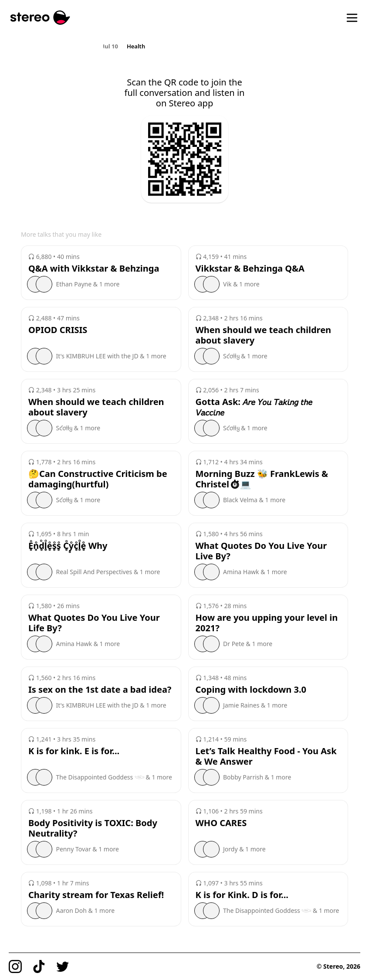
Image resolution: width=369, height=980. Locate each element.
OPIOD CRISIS (58, 330)
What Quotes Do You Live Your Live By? (261, 551)
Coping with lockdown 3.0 (251, 690)
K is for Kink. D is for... (242, 895)
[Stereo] (40, 18)
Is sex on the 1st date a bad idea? (100, 690)
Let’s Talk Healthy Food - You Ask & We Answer (266, 756)
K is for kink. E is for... (74, 751)
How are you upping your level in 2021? (267, 623)
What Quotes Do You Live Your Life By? (94, 623)
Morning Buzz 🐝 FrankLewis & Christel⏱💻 (262, 479)
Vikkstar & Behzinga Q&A (250, 269)
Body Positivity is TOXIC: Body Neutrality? (93, 828)
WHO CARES (221, 823)
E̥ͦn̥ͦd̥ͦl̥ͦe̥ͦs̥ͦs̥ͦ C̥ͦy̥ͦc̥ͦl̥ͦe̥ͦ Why (68, 546)
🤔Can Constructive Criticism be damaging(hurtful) (98, 479)
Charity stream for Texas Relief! (96, 895)
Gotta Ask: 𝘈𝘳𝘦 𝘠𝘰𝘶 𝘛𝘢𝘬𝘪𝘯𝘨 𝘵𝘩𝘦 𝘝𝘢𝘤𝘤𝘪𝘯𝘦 (254, 407)
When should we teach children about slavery (264, 335)
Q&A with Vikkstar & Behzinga (94, 269)
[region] (184, 46)
